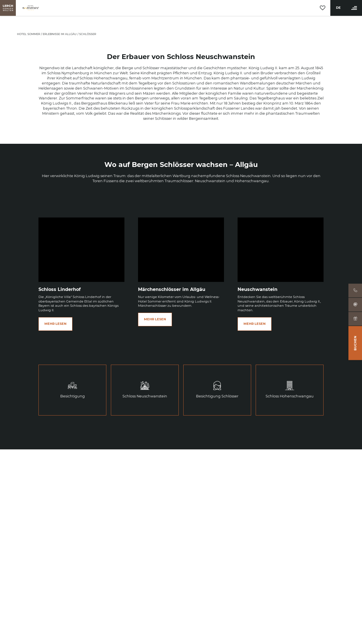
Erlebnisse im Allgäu (60, 34)
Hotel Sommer (29, 34)
